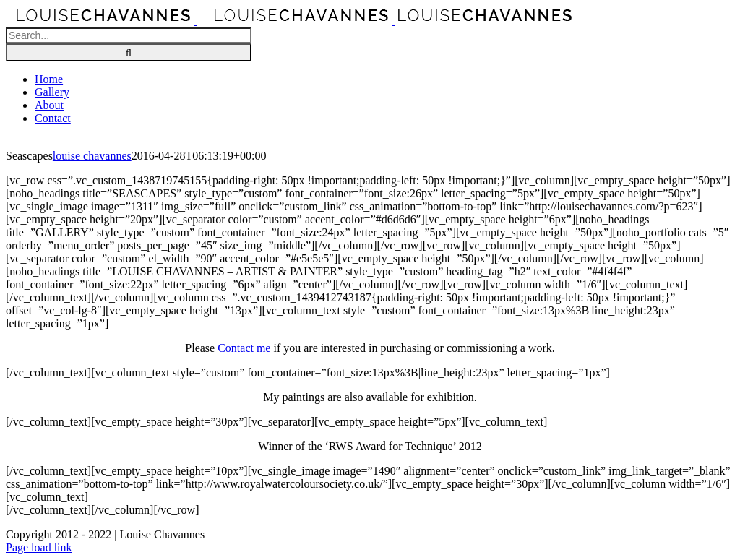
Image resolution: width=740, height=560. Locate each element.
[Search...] (129, 35)
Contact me (244, 348)
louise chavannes (92, 156)
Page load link (39, 547)
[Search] (129, 52)
